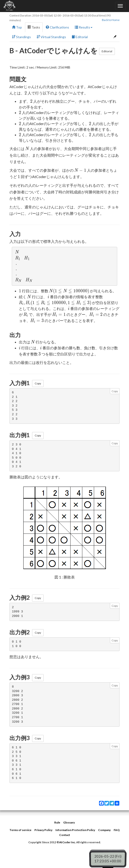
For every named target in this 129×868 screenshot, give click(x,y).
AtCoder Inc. (67, 842)
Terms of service (20, 830)
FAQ (117, 830)
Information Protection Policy (75, 830)
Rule (57, 822)
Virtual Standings (51, 37)
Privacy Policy (43, 830)
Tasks (34, 27)
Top (17, 27)
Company (104, 830)
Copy (38, 383)
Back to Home (111, 20)
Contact (65, 835)
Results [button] (84, 27)
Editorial (80, 37)
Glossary (69, 822)
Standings (21, 37)
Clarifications (57, 27)
